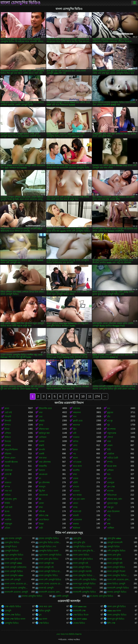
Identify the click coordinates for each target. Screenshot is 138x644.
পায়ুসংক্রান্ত (112, 433)
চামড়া (75, 450)
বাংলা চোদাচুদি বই (46, 567)
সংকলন (76, 437)
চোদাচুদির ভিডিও (12, 623)
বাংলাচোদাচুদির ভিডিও (82, 588)
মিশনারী (8, 421)
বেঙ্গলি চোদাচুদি (62, 596)
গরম (109, 441)
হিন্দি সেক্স (111, 623)
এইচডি (42, 421)
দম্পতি (110, 462)
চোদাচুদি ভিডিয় (113, 547)
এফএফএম (43, 495)
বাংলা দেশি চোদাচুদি (13, 580)
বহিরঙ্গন (8, 454)
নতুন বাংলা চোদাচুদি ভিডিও (50, 555)
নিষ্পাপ (8, 425)
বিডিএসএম (112, 495)
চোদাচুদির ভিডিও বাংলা (48, 551)
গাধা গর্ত (8, 491)
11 (90, 396)
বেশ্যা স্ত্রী (8, 474)
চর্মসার (76, 441)
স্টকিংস (8, 437)
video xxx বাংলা (114, 611)
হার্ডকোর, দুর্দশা (11, 499)
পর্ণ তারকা (77, 462)
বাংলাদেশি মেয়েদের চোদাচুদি (16, 592)
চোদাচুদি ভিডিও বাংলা (82, 547)
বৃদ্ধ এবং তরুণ (79, 499)
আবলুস (42, 487)
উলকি (7, 466)
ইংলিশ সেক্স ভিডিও (13, 615)
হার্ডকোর (77, 408)
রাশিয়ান (110, 470)
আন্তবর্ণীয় (43, 466)
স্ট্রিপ (75, 429)
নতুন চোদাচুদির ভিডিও (14, 555)
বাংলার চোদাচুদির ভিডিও (32, 596)
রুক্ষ (109, 524)
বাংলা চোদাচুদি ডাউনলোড (16, 567)
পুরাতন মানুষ (112, 503)
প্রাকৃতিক (111, 454)
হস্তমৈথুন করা (44, 433)
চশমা (75, 474)
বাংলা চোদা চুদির (114, 555)
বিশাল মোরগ (10, 458)
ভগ (109, 408)
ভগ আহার (77, 495)
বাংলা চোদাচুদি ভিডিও (14, 571)
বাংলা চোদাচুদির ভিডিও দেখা (119, 575)
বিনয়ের (8, 441)
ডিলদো (42, 470)
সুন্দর (41, 425)
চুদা (40, 615)
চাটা (109, 520)
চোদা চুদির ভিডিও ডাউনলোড (51, 543)
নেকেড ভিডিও (79, 623)
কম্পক (7, 487)
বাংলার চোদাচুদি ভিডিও (117, 592)
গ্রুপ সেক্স (111, 487)
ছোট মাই (8, 413)
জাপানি (42, 450)
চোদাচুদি (8, 611)
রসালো (76, 487)
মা (6, 478)
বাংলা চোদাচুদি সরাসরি (82, 571)
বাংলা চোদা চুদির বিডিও (49, 559)
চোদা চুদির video (114, 538)
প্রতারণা (76, 491)
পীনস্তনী (8, 417)
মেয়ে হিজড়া (44, 520)
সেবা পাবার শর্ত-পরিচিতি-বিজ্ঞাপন (69, 634)
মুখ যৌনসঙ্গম (44, 483)
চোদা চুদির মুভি (79, 543)
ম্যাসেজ (110, 491)
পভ (74, 454)
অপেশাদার (111, 429)
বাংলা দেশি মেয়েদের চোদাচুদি (119, 580)
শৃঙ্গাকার (8, 445)
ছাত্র (109, 474)
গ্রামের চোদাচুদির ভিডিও (49, 538)
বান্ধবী (41, 445)
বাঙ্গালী (76, 516)
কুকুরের (110, 413)
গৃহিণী (75, 483)
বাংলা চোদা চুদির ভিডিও (83, 559)
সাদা (75, 417)
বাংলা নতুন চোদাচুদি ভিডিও (84, 584)
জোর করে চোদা (45, 607)
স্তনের (7, 511)
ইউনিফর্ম (77, 528)
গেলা (109, 478)
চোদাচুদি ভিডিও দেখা (47, 547)
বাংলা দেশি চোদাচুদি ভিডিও (50, 580)
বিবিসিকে (8, 470)
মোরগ (76, 503)
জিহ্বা (41, 524)
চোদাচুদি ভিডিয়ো (12, 551)
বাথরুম (8, 516)
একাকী (41, 454)
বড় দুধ (110, 421)
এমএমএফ (43, 474)
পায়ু (109, 516)
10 (83, 396)
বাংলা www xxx (80, 607)
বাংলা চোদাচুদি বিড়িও (82, 567)
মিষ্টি (109, 450)
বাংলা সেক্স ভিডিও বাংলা (15, 619)
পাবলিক (8, 520)
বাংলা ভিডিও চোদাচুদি (116, 584)
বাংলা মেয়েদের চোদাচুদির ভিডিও (16, 588)
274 (97, 396)
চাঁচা (109, 417)
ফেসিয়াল (43, 437)
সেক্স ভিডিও (44, 623)
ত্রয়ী (75, 433)
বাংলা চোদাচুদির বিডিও (48, 575)
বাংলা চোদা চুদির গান (13, 559)
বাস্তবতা (8, 483)
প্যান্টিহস (111, 528)
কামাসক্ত (77, 425)
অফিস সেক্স (44, 516)
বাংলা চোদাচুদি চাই (80, 563)
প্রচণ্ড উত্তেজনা (113, 511)
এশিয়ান (8, 433)
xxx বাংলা (43, 619)
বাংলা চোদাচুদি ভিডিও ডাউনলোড (51, 571)
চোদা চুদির (77, 538)
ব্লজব (7, 408)
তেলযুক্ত (111, 483)
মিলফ (7, 429)
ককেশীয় (76, 470)
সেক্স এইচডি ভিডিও (13, 607)
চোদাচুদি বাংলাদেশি (115, 543)
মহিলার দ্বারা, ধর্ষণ (115, 499)
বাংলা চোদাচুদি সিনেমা (116, 571)
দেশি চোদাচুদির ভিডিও (116, 551)
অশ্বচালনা (77, 413)
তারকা (76, 478)
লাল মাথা (43, 458)
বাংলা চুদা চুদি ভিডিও (116, 619)
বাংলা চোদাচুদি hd (114, 559)
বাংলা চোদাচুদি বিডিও (116, 567)
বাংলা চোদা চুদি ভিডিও (116, 607)
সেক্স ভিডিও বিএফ (81, 615)
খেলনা (42, 441)
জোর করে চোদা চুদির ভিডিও (85, 551)
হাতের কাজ (112, 466)
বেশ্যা (75, 445)
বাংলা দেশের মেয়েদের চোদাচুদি (16, 584)
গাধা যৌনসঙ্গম (45, 462)
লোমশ (110, 445)
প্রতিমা (7, 528)
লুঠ (108, 425)
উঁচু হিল (42, 491)
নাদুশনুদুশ (8, 524)
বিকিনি (7, 503)
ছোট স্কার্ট (8, 507)
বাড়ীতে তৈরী (113, 458)
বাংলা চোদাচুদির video (14, 575)
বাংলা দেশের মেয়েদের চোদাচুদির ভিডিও (51, 584)
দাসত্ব (75, 507)
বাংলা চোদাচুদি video (13, 563)
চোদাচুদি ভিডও (11, 547)
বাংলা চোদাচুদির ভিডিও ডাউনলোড (85, 575)
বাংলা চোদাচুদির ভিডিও (20, 3)
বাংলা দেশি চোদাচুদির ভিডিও (85, 580)
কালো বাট (77, 511)
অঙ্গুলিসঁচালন (11, 450)
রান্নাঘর (76, 524)
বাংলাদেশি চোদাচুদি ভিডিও (118, 588)
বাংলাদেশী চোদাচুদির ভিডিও (84, 592)
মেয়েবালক (77, 520)
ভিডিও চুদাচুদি (45, 611)
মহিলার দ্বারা (44, 429)
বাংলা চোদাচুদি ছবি (115, 563)
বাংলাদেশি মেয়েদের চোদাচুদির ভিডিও (51, 592)
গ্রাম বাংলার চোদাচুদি (13, 538)
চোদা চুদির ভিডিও (12, 543)
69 (40, 499)
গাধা (41, 413)
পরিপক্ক (42, 511)
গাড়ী (41, 528)
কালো (75, 458)
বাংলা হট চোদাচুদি (46, 588)
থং (40, 478)
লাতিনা (8, 495)
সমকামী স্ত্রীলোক (11, 462)
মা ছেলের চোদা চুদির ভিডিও (102, 596)
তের (41, 417)
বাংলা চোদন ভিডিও (81, 555)
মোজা (41, 503)
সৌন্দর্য (110, 437)
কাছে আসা (77, 466)
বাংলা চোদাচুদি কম (46, 563)
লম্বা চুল (110, 507)
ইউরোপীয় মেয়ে (45, 408)
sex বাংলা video (80, 619)
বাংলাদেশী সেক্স (79, 611)
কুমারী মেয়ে (78, 421)
